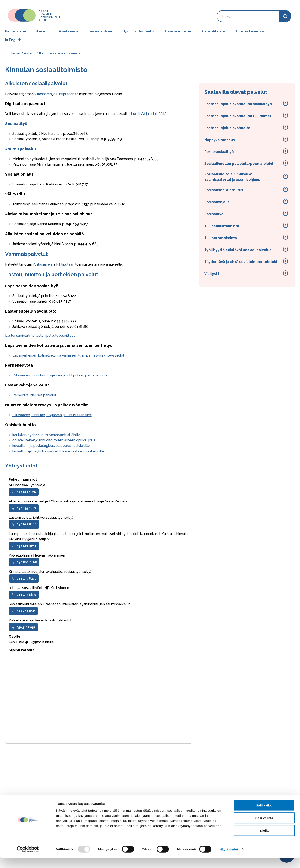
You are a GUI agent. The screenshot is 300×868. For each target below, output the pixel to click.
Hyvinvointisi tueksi (139, 31)
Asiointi (42, 31)
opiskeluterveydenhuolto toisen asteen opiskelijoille (54, 440)
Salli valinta (264, 828)
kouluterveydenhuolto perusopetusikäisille (46, 435)
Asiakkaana (69, 31)
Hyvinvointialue (178, 31)
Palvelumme (16, 31)
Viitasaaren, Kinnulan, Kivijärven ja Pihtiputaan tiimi (52, 415)
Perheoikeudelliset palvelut (34, 395)
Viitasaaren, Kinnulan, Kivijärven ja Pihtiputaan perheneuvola (60, 375)
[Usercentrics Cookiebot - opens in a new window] (28, 860)
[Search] (285, 16)
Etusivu (14, 53)
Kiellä (264, 841)
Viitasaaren (43, 94)
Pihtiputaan (65, 94)
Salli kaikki (264, 816)
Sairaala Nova (100, 31)
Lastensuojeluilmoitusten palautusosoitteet (40, 336)
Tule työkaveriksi (250, 31)
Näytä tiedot (229, 860)
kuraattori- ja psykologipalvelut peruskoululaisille (51, 446)
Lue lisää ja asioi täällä (149, 114)
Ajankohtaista (213, 31)
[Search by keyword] (248, 16)
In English (13, 40)
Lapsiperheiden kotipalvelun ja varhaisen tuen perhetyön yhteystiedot (68, 355)
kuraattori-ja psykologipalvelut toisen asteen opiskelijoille (58, 451)
